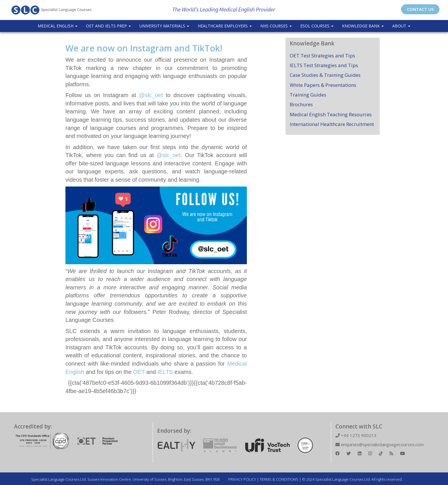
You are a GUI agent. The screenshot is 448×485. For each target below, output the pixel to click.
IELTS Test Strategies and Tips (324, 65)
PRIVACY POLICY (242, 479)
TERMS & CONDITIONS (279, 479)
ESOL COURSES (317, 26)
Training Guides (308, 95)
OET (139, 372)
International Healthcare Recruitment (332, 124)
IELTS (165, 372)
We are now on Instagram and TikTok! (144, 48)
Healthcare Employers (225, 26)
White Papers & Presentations (323, 85)
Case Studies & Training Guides (325, 75)
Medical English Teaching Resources (331, 114)
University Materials (164, 26)
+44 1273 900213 (356, 435)
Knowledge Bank (363, 26)
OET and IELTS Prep (108, 26)
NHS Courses (276, 26)
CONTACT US (420, 9)
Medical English (58, 26)
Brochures (301, 104)
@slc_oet (151, 95)
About (401, 26)
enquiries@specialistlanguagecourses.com (380, 444)
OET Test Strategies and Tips (322, 56)
